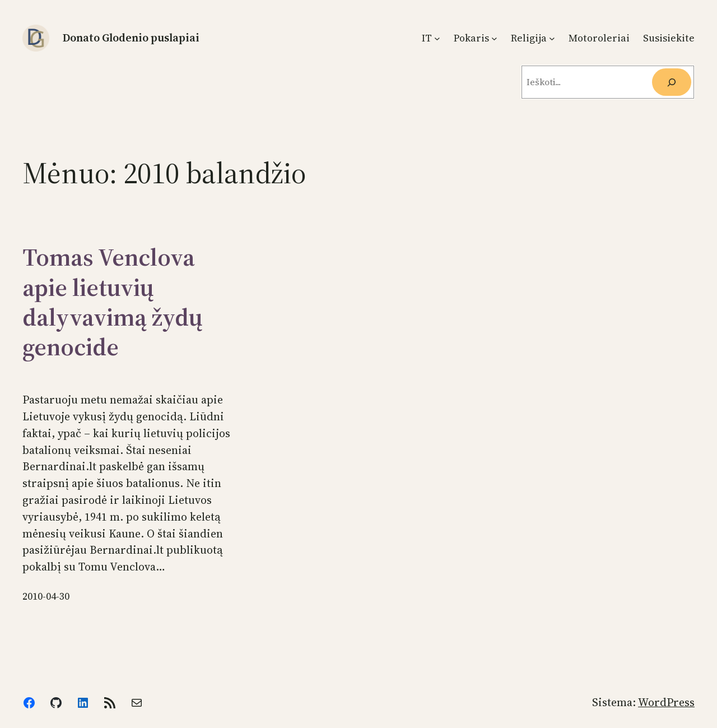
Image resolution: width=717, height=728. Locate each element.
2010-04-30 (46, 596)
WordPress (666, 702)
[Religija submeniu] (552, 38)
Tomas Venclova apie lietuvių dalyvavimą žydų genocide (113, 302)
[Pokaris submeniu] (494, 38)
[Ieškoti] (672, 82)
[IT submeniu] (437, 38)
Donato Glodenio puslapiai (131, 38)
